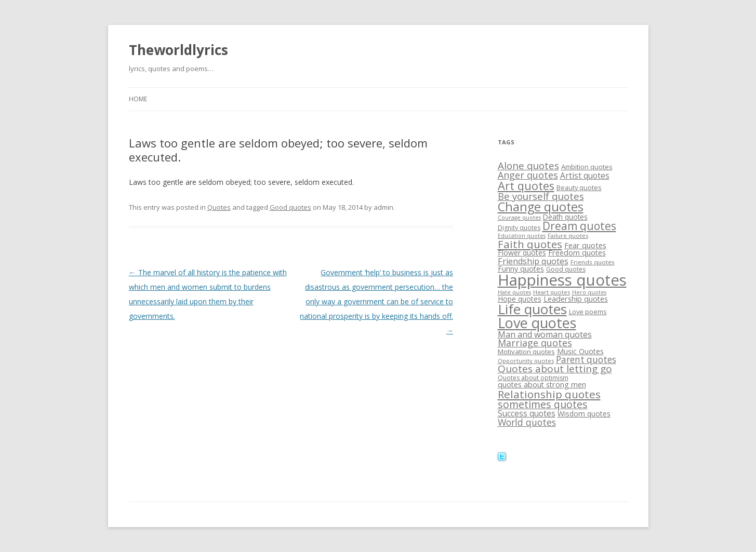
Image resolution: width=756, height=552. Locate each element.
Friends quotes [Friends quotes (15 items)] (593, 262)
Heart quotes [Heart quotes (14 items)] (552, 292)
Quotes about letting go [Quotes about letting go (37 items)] (555, 369)
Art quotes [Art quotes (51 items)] (526, 186)
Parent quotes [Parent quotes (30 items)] (586, 360)
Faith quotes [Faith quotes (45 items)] (530, 244)
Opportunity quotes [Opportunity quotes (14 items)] (526, 361)
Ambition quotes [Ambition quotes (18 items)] (587, 167)
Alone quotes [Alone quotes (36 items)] (528, 166)
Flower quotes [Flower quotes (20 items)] (522, 253)
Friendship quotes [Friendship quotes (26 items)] (533, 261)
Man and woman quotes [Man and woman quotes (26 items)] (545, 334)
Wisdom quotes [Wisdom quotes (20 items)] (584, 414)
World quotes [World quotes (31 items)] (527, 422)
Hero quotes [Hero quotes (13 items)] (589, 292)
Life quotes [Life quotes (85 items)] (532, 309)
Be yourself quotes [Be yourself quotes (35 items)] (541, 196)
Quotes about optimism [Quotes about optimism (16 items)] (533, 378)
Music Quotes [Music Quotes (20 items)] (580, 351)
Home (138, 99)
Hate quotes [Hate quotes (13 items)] (514, 292)
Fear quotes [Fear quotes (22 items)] (585, 245)
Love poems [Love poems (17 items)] (588, 312)
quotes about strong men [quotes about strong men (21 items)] (542, 385)
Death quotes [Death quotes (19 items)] (565, 217)
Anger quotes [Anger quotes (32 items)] (528, 175)
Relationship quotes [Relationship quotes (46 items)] (549, 394)
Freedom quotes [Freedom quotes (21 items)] (577, 253)
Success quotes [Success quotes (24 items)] (527, 413)
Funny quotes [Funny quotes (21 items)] (521, 269)
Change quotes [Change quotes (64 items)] (541, 207)
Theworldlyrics (178, 50)
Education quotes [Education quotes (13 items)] (522, 236)
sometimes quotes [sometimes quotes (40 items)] (543, 404)
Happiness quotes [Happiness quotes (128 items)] (562, 280)
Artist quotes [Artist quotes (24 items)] (585, 176)
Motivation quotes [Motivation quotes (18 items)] (526, 352)
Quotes (219, 207)
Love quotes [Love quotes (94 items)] (537, 323)
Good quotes (290, 207)
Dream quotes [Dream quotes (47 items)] (579, 226)
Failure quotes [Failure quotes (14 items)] (568, 235)
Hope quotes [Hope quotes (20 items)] (520, 299)
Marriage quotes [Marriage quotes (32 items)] (535, 343)
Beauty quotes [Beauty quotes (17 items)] (579, 187)
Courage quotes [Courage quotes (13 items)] (519, 218)
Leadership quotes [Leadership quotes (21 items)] (576, 299)
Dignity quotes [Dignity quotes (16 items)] (519, 228)
